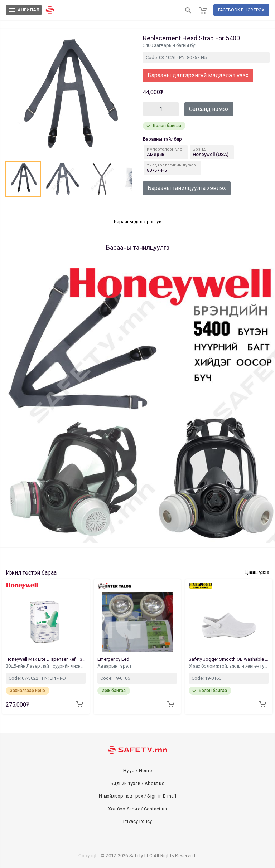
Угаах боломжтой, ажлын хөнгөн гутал (229, 666)
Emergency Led (114, 659)
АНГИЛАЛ (24, 10)
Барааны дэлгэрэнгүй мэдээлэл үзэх (198, 75)
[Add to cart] (79, 704)
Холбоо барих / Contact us (137, 809)
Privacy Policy (138, 821)
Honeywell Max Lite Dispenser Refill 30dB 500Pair (46, 659)
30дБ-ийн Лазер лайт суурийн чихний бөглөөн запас (46, 666)
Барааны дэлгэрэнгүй (138, 222)
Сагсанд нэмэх (209, 109)
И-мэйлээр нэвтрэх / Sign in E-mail (137, 796)
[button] (23, 179)
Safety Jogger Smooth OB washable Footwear (229, 659)
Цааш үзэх (257, 572)
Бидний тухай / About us (137, 783)
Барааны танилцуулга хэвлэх (187, 188)
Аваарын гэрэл (115, 666)
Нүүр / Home (137, 771)
